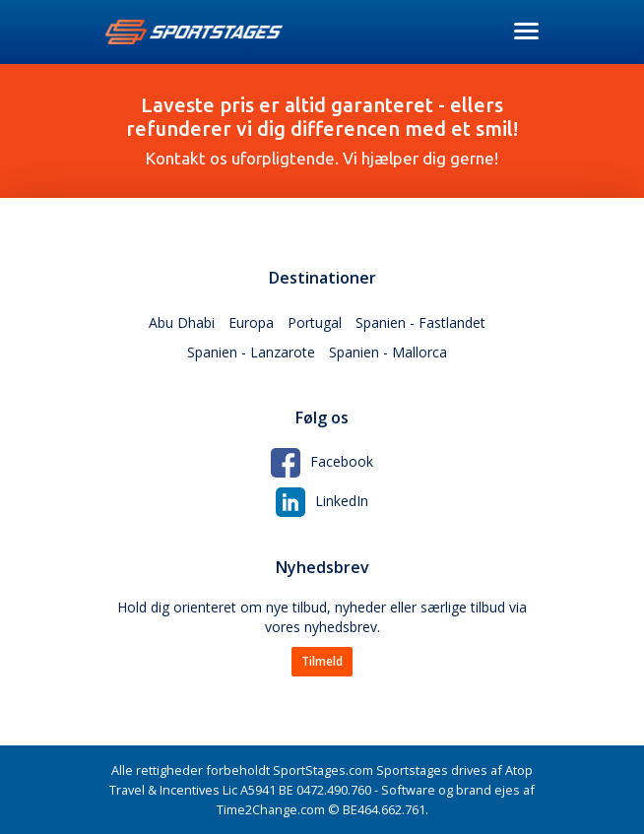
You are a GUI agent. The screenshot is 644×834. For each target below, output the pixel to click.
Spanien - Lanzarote (251, 352)
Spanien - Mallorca (388, 352)
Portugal (315, 322)
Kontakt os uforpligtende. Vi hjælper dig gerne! (322, 130)
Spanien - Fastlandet (420, 322)
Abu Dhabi (182, 322)
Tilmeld (322, 661)
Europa (251, 322)
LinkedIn (322, 501)
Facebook (322, 461)
